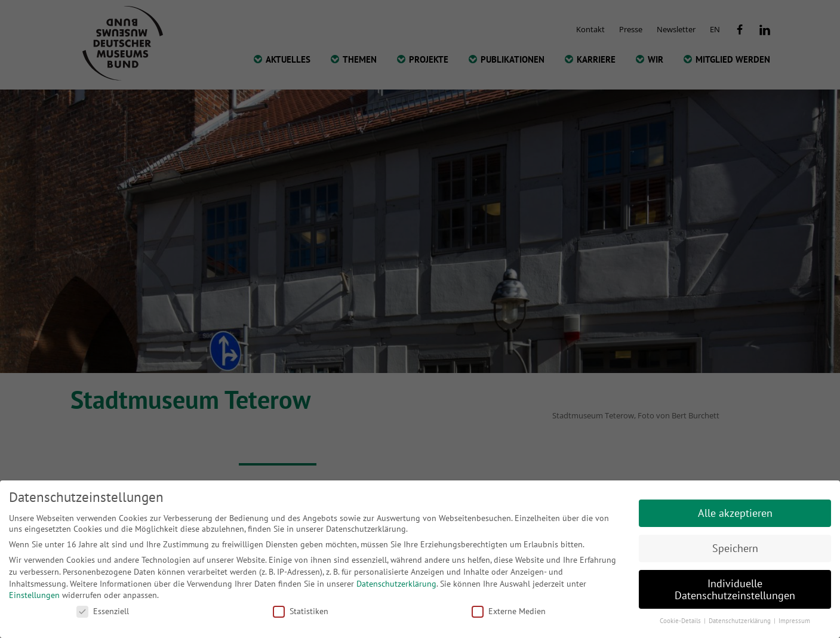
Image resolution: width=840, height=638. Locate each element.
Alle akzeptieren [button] (735, 513)
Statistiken (301, 611)
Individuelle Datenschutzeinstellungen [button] (735, 589)
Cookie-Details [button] (681, 621)
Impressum (794, 621)
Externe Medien (509, 611)
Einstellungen (34, 595)
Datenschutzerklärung (396, 584)
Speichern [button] (735, 548)
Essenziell (103, 611)
